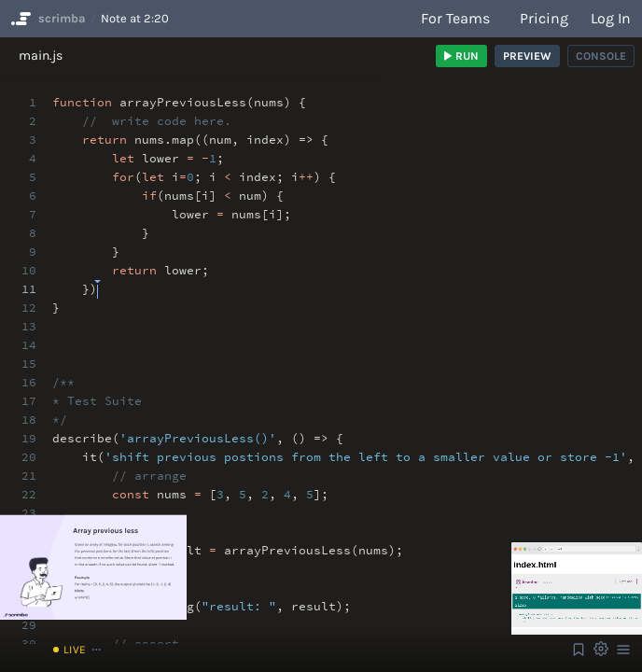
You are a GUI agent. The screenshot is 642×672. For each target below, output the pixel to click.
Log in (611, 18)
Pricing (544, 18)
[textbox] (98, 280)
